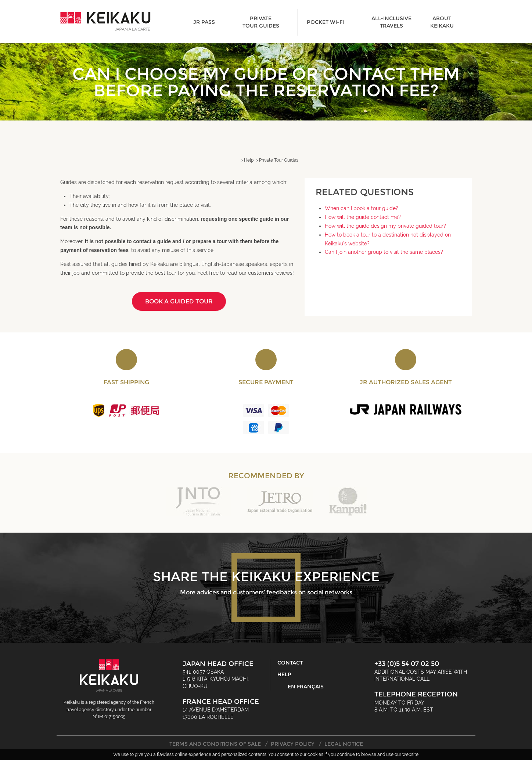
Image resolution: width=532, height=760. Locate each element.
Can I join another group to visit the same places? (384, 252)
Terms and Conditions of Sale (215, 744)
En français (306, 687)
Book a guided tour (179, 301)
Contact (290, 663)
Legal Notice (344, 744)
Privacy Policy (293, 744)
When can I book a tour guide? (362, 208)
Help (284, 674)
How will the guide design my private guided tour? (385, 226)
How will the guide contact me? (363, 217)
